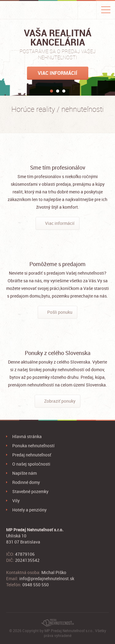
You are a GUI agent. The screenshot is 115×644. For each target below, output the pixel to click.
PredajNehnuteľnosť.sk (26, 10)
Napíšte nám (25, 473)
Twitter (18, 597)
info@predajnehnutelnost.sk (47, 578)
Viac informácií (57, 73)
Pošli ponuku (60, 312)
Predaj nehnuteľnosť (32, 455)
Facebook (9, 597)
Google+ (28, 597)
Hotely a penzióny (29, 510)
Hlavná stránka (27, 436)
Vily (16, 501)
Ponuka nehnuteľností (33, 446)
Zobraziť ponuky (60, 401)
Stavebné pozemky (30, 491)
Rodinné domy (26, 482)
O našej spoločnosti (31, 464)
